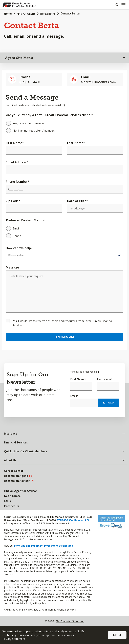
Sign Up (109, 403)
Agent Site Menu (19, 58)
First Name (15, 143)
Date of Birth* (78, 201)
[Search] (117, 5)
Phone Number (18, 182)
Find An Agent (26, 14)
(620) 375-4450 (30, 82)
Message (12, 267)
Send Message (65, 337)
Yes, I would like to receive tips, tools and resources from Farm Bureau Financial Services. (62, 323)
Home (8, 14)
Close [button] (117, 635)
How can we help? (19, 248)
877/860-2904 (64, 520)
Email (74, 396)
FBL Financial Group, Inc (70, 621)
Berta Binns (48, 14)
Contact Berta (70, 13)
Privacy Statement (14, 639)
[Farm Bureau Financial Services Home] (20, 5)
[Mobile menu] (123, 5)
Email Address (17, 162)
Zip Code (13, 201)
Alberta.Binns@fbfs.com (98, 82)
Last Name (76, 143)
